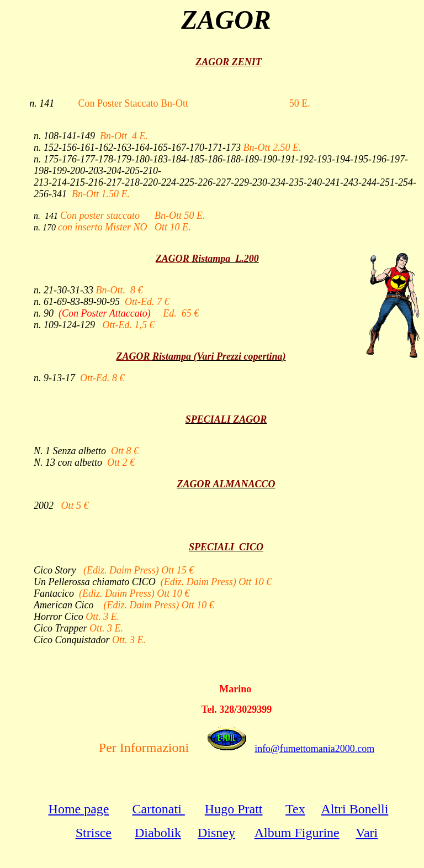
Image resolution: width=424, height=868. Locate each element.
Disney (216, 833)
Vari (367, 833)
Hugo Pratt (234, 809)
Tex (295, 809)
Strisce (94, 833)
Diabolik (158, 833)
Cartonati (159, 809)
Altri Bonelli (354, 809)
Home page (79, 809)
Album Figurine (297, 833)
